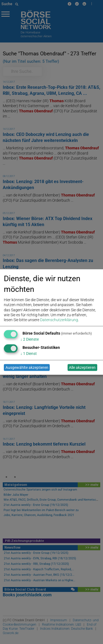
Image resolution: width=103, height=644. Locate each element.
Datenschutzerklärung (59, 320)
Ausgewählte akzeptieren (27, 367)
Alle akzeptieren (82, 367)
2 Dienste (30, 339)
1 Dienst (29, 353)
